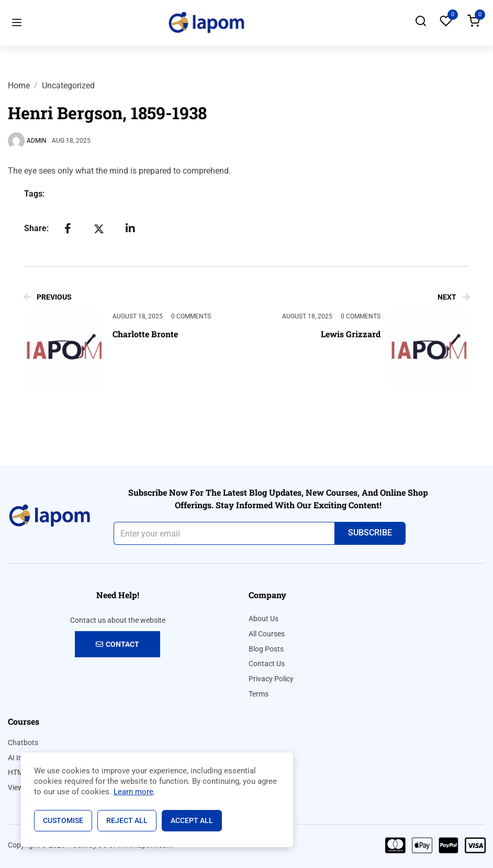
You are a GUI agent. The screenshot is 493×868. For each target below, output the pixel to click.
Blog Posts (266, 649)
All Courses (267, 634)
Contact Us (267, 664)
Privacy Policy (271, 679)
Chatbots (23, 743)
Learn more (133, 792)
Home (19, 85)
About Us (264, 619)
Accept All (192, 820)
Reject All (127, 820)
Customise (63, 820)
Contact (117, 644)
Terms (259, 694)
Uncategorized (68, 85)
